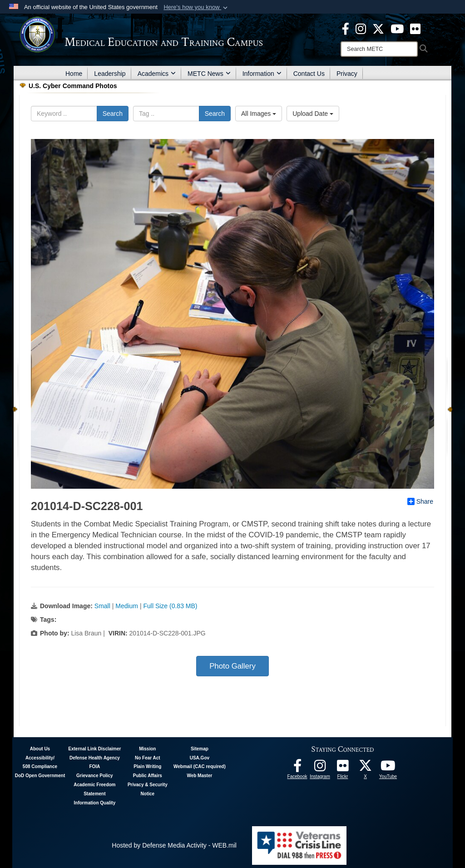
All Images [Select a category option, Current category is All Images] (259, 114)
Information (262, 74)
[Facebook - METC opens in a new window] (346, 28)
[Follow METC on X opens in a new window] (366, 768)
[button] (196, 7)
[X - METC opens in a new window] (378, 28)
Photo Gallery (232, 666)
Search (113, 114)
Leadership (110, 74)
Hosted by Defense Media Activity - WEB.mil (174, 845)
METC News (209, 74)
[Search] (379, 49)
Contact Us (309, 74)
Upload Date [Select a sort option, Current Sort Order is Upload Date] (313, 114)
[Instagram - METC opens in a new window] (361, 28)
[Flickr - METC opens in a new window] (415, 28)
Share (420, 501)
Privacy (347, 74)
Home (74, 74)
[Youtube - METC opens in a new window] (397, 28)
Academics (157, 74)
